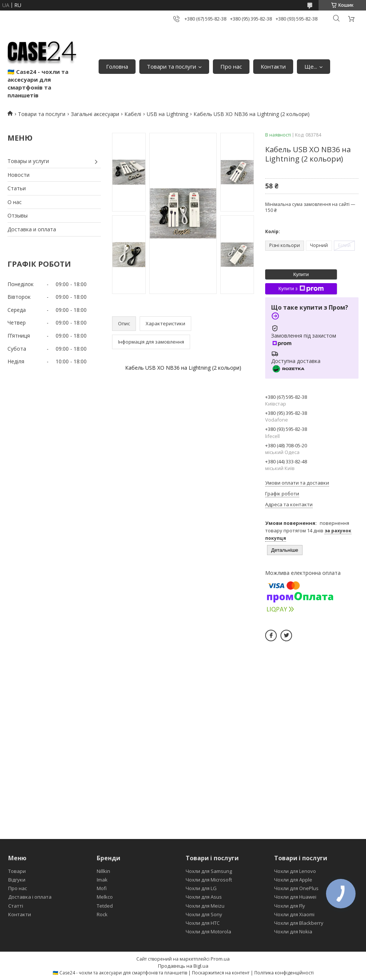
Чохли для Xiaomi (294, 914)
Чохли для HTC (203, 923)
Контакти (273, 66)
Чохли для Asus (204, 897)
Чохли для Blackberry (299, 923)
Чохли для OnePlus (296, 888)
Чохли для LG (201, 888)
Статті (16, 906)
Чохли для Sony (204, 914)
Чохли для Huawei (295, 897)
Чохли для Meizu (205, 906)
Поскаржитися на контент (221, 973)
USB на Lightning (168, 114)
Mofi (102, 888)
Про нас (231, 66)
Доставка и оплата (32, 229)
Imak (102, 880)
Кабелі (133, 114)
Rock (102, 914)
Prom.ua (220, 959)
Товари (17, 871)
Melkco (105, 897)
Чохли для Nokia (293, 932)
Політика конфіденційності (284, 973)
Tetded (105, 906)
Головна (117, 66)
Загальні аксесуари (95, 114)
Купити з (301, 289)
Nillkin (103, 871)
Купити (301, 274)
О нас (15, 202)
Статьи (17, 188)
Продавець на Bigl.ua (183, 966)
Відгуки (17, 880)
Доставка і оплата (30, 897)
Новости (18, 175)
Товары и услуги (28, 161)
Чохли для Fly (290, 906)
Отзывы (18, 215)
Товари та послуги (171, 66)
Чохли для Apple (293, 880)
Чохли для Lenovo (295, 871)
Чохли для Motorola (208, 932)
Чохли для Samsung (209, 871)
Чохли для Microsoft (209, 880)
